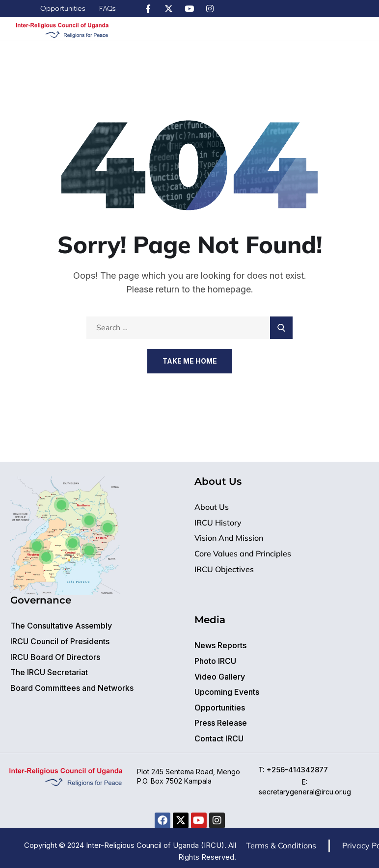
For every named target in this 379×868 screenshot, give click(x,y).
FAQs (108, 9)
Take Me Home (190, 361)
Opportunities (63, 9)
